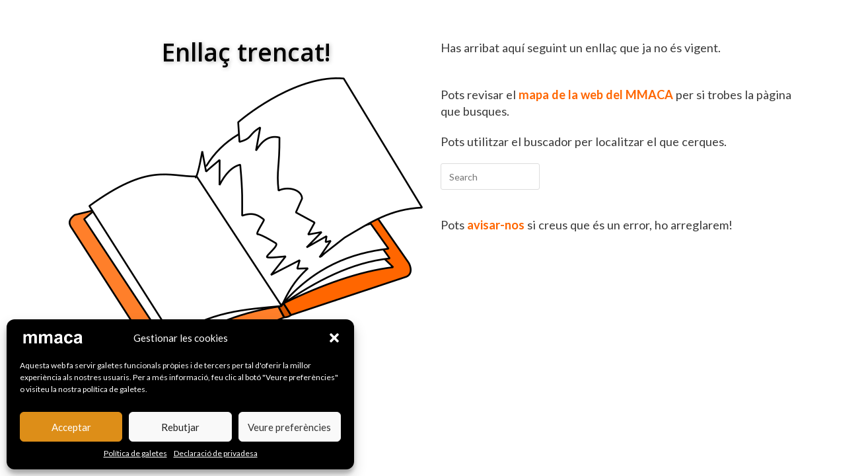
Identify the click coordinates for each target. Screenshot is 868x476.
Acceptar (71, 427)
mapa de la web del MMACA (596, 95)
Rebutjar (180, 427)
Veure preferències (289, 427)
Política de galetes (135, 453)
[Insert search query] (490, 177)
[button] (334, 338)
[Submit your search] (526, 175)
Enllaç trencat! (246, 52)
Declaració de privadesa (216, 453)
